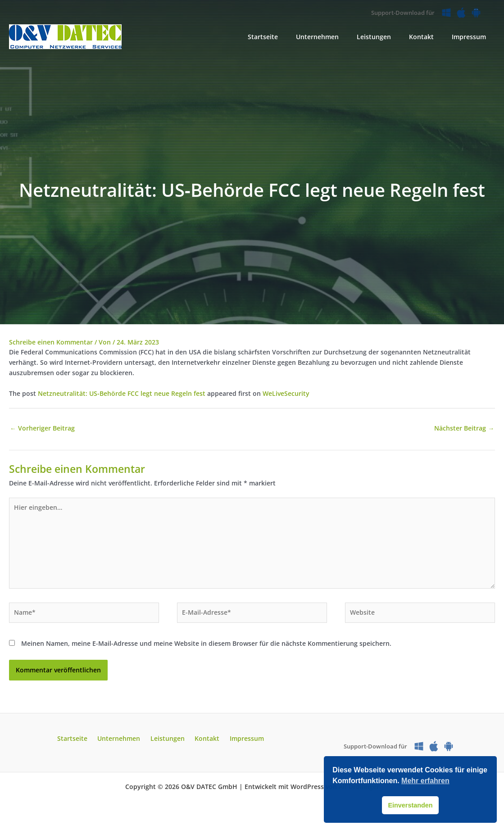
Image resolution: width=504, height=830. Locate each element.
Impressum (239, 742)
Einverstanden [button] (410, 805)
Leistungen (168, 742)
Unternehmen (123, 742)
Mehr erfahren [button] (425, 781)
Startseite (80, 742)
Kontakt (203, 742)
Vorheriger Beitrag (42, 429)
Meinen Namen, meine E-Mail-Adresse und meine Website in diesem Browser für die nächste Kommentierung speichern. (206, 647)
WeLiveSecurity (286, 393)
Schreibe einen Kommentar (51, 342)
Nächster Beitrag (464, 429)
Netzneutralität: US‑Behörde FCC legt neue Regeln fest (122, 393)
